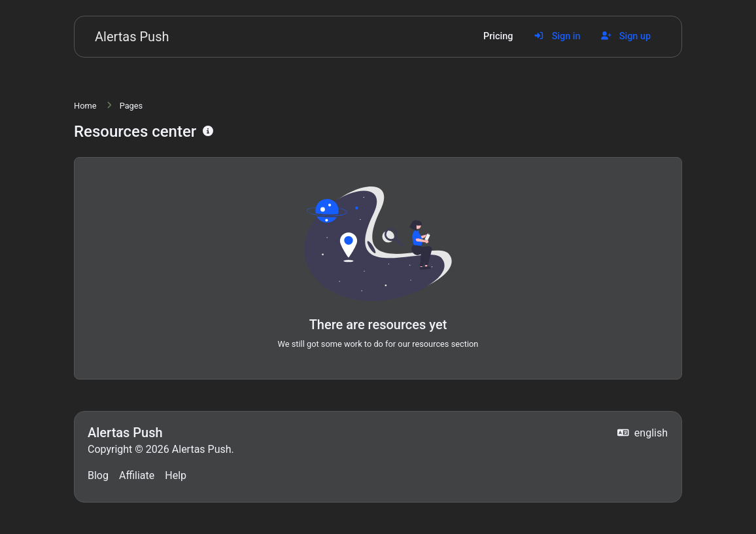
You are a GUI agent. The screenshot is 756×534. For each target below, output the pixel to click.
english (643, 433)
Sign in (557, 36)
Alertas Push (132, 37)
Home (85, 106)
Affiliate (137, 475)
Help (176, 475)
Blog (98, 475)
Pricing (498, 36)
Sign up (626, 36)
